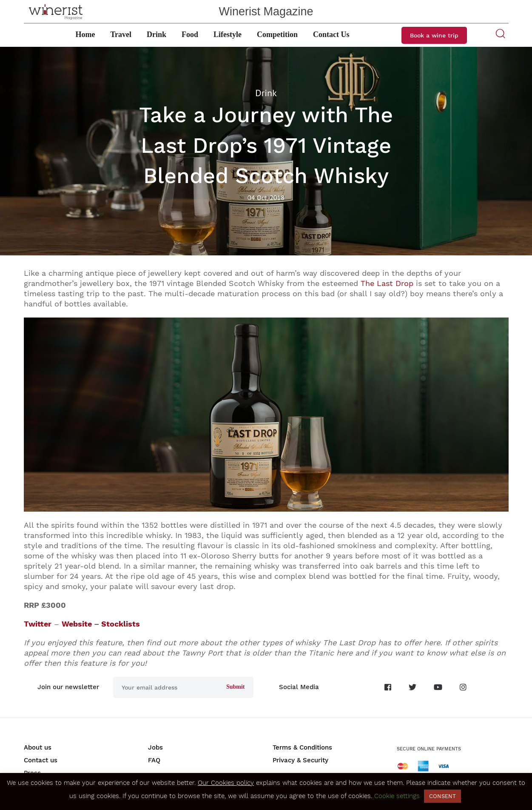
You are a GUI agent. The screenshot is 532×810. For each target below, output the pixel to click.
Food (190, 34)
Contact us (41, 760)
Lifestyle (228, 34)
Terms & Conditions (302, 747)
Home (85, 34)
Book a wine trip (434, 35)
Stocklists (121, 624)
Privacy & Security (300, 760)
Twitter (38, 624)
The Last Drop (387, 283)
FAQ (154, 760)
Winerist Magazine (266, 11)
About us (38, 747)
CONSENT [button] (442, 796)
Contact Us (331, 34)
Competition (277, 34)
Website (77, 624)
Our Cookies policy (226, 783)
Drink (156, 34)
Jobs (155, 747)
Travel (121, 34)
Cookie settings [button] (397, 796)
